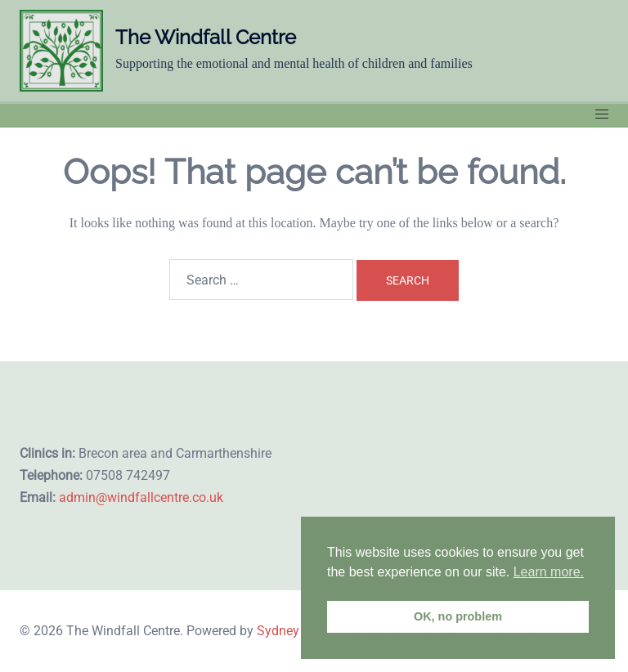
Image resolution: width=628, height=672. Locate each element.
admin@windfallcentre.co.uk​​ (141, 497)
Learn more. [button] (549, 572)
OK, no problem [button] (458, 616)
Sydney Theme (300, 631)
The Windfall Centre (206, 37)
